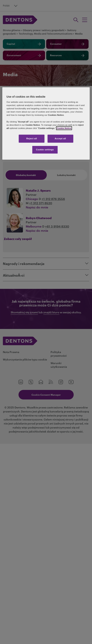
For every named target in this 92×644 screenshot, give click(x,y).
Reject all (32, 139)
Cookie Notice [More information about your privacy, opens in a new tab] (64, 128)
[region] (46, 123)
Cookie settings (45, 149)
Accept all (60, 139)
